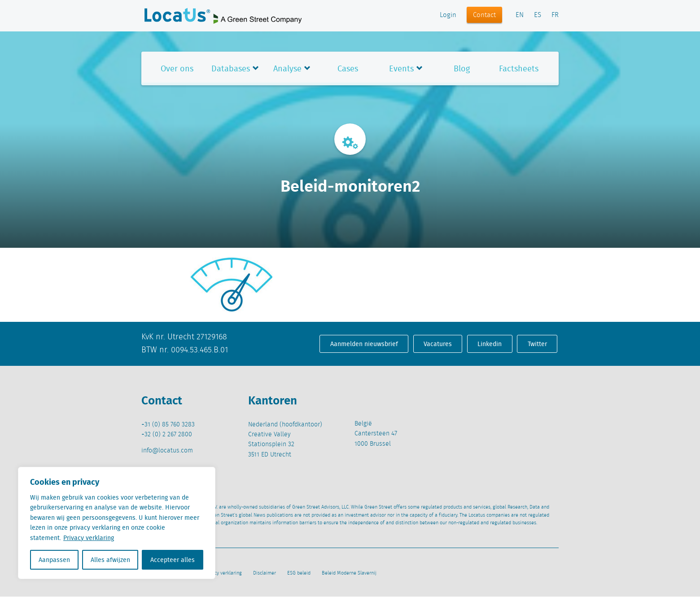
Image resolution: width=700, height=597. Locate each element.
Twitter (537, 344)
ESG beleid (299, 573)
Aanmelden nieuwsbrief (364, 344)
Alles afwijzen (110, 560)
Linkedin (490, 344)
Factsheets (519, 68)
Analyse (287, 68)
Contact (484, 15)
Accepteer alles (173, 560)
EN (520, 15)
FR (555, 15)
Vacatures (438, 344)
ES (538, 15)
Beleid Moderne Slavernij (349, 573)
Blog (462, 68)
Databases (231, 68)
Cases (348, 68)
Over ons (177, 68)
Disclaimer (265, 573)
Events (401, 68)
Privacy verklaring (89, 538)
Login (448, 15)
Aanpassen (54, 560)
